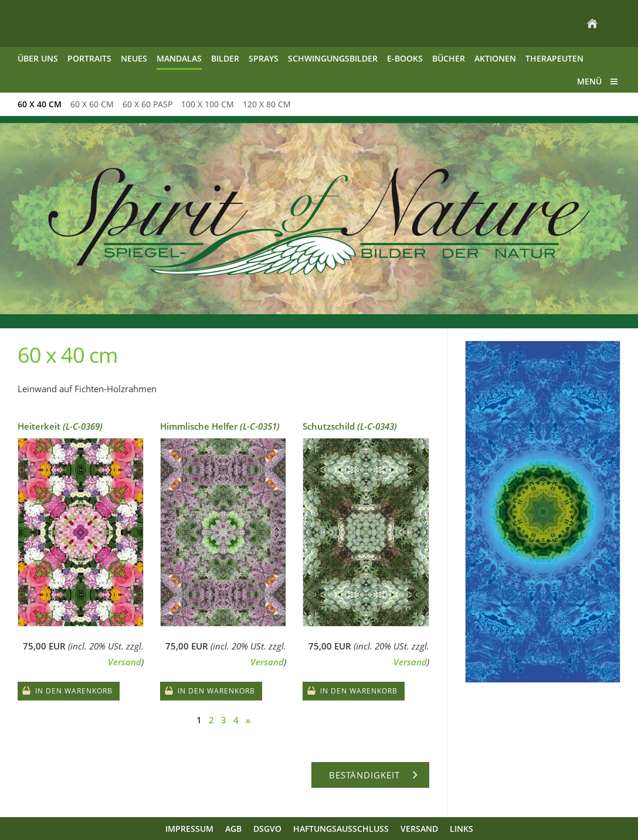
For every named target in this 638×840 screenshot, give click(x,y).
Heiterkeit (60, 426)
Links (461, 829)
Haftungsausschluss (341, 829)
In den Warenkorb (74, 691)
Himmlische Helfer (220, 426)
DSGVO (267, 829)
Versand (125, 662)
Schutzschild (350, 426)
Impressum (189, 829)
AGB (233, 829)
